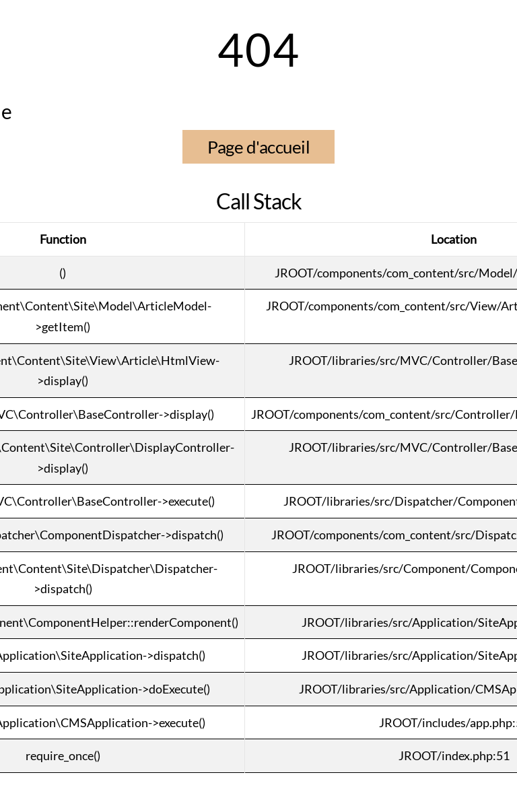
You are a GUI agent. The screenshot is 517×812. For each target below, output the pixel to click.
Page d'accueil (258, 147)
